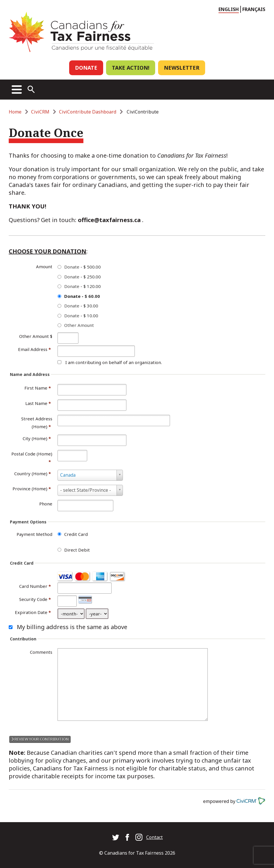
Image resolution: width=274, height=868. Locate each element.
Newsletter (182, 68)
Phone (46, 504)
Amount (44, 266)
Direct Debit (77, 550)
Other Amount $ (36, 336)
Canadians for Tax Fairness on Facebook (127, 837)
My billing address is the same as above (72, 627)
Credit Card (76, 534)
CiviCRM (40, 112)
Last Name (38, 403)
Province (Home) (32, 489)
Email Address (34, 349)
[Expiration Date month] (71, 614)
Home (15, 112)
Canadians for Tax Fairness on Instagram (139, 837)
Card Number (33, 586)
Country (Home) (33, 473)
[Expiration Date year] (97, 614)
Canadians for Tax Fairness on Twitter (116, 837)
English (229, 9)
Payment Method (34, 534)
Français (254, 9)
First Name (38, 388)
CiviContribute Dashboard (88, 112)
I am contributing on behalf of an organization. (114, 362)
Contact (154, 837)
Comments (41, 652)
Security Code (33, 599)
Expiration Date (31, 612)
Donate (86, 68)
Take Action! (131, 68)
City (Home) (37, 438)
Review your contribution (40, 739)
